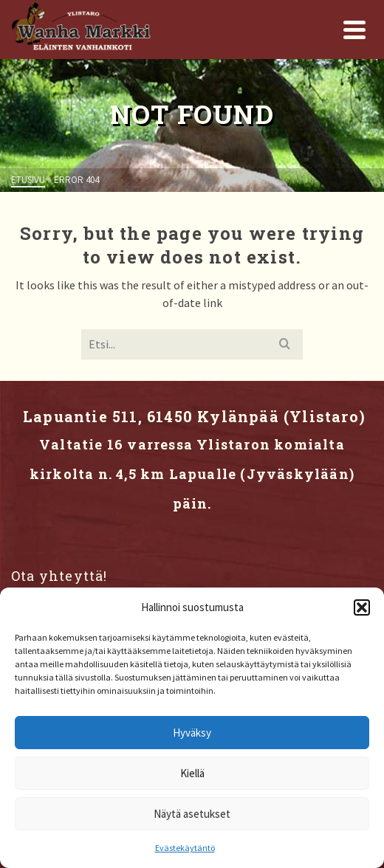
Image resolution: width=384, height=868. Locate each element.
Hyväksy (192, 733)
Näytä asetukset (192, 814)
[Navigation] (354, 30)
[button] (362, 607)
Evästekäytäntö (185, 848)
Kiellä (192, 773)
